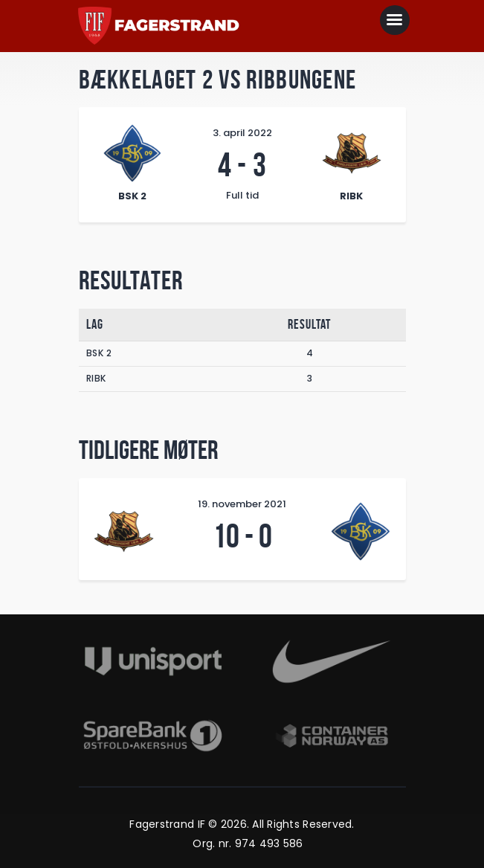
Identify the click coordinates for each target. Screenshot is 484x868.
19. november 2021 (242, 504)
